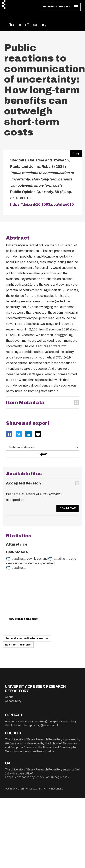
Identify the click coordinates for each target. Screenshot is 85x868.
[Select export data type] (42, 447)
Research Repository (27, 25)
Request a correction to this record (27, 638)
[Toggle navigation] (60, 7)
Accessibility (13, 701)
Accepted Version (23, 483)
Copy (75, 152)
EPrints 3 (11, 744)
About (9, 697)
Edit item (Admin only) (18, 645)
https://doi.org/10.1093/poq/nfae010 (42, 204)
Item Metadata (25, 403)
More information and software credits (29, 751)
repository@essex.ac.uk (43, 725)
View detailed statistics (23, 619)
